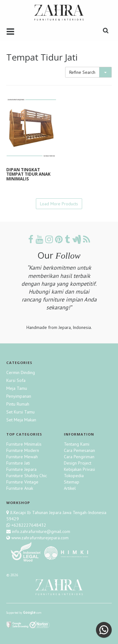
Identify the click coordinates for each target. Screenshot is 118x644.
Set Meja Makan (21, 420)
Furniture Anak (20, 488)
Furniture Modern (23, 450)
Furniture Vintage (22, 482)
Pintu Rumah (18, 404)
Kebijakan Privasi (79, 469)
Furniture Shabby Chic (27, 476)
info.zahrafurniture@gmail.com (40, 531)
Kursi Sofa (16, 380)
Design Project (78, 463)
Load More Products (59, 204)
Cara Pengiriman (79, 457)
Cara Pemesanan (79, 450)
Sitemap (72, 482)
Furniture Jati (18, 463)
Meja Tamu (17, 388)
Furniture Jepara (21, 469)
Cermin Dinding (21, 372)
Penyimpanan (19, 396)
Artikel (70, 488)
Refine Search (82, 72)
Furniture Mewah (22, 457)
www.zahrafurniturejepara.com (39, 538)
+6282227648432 (29, 525)
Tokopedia (74, 476)
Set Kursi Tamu (20, 412)
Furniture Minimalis (24, 444)
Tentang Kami (77, 444)
